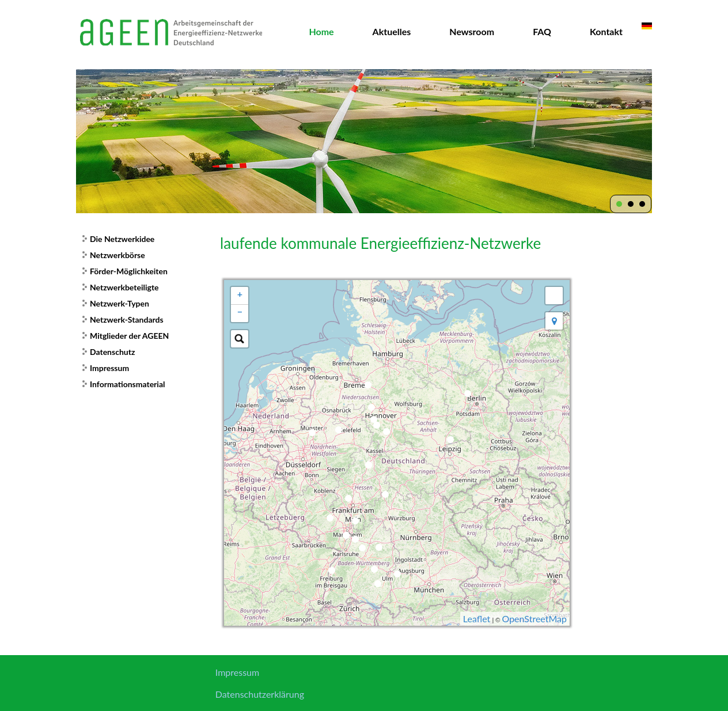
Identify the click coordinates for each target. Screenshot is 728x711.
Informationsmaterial (127, 384)
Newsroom (472, 31)
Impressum (109, 368)
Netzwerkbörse (117, 255)
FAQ (542, 31)
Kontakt (606, 31)
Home (321, 31)
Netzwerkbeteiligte (124, 287)
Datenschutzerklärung (260, 694)
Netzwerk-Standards (127, 319)
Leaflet (477, 619)
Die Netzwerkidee (122, 239)
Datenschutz (112, 352)
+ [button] (240, 294)
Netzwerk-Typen (120, 303)
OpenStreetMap (534, 619)
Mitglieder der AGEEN (129, 336)
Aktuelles (392, 31)
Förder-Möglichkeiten (129, 271)
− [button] (240, 311)
